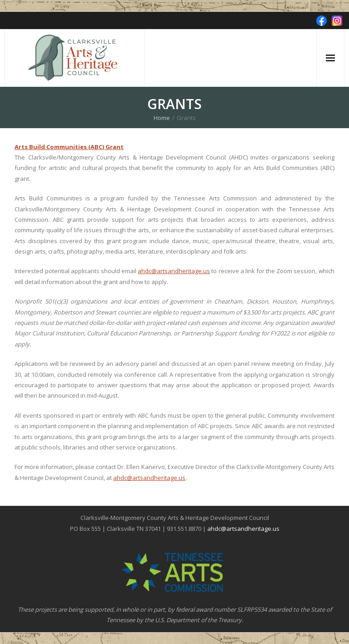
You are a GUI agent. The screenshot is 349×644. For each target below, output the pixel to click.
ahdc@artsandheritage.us (174, 271)
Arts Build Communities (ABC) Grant (69, 147)
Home (162, 118)
